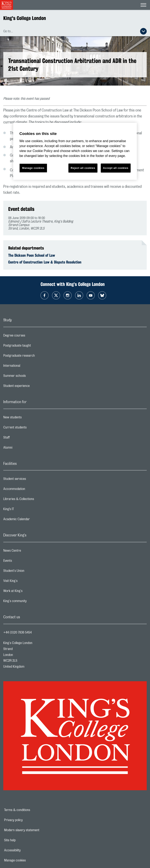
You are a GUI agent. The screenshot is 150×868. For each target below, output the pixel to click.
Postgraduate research (35, 357)
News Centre (29, 552)
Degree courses (31, 337)
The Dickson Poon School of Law (32, 255)
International (28, 367)
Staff (23, 439)
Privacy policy (28, 820)
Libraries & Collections (35, 500)
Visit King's (27, 582)
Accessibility (27, 850)
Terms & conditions (31, 810)
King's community (31, 602)
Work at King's (29, 592)
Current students (31, 428)
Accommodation (31, 490)
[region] (75, 151)
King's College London (25, 18)
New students (29, 418)
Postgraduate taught (33, 347)
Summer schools (31, 377)
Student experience (33, 387)
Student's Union (30, 572)
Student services (31, 480)
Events (24, 562)
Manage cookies (29, 860)
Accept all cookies (116, 168)
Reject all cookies (83, 168)
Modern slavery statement (36, 830)
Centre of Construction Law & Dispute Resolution (45, 262)
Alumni (24, 449)
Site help (24, 840)
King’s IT (25, 510)
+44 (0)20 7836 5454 (18, 632)
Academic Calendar (33, 520)
